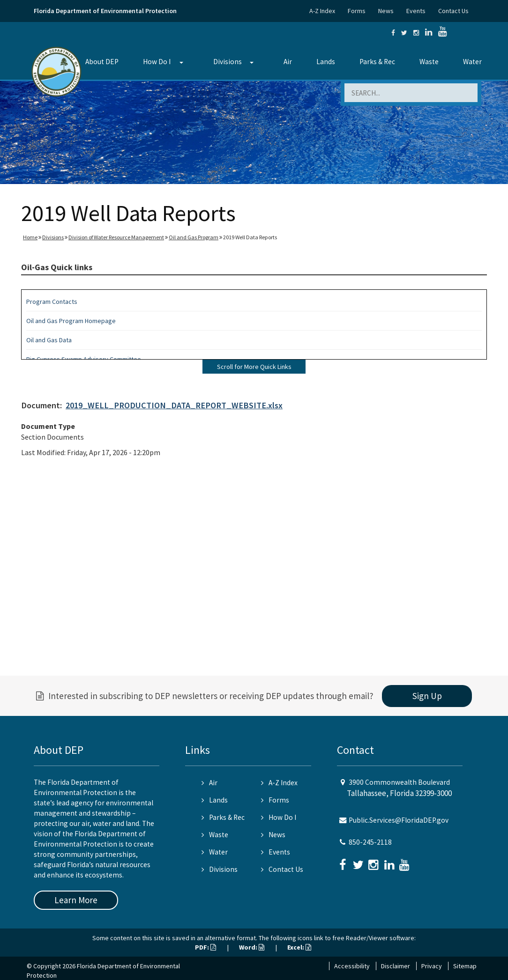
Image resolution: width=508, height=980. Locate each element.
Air (288, 62)
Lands (326, 62)
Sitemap (465, 966)
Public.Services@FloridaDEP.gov (399, 820)
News (386, 11)
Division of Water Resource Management (116, 237)
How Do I (157, 62)
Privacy (432, 966)
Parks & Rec (377, 62)
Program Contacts (52, 302)
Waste (429, 62)
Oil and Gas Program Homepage (71, 321)
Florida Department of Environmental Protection (105, 11)
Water (472, 62)
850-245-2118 (370, 842)
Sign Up (427, 696)
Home (30, 237)
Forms (357, 11)
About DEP (102, 62)
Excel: (299, 947)
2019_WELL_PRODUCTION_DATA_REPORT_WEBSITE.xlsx (174, 405)
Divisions (228, 62)
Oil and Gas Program (194, 237)
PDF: (205, 947)
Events (416, 11)
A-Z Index (322, 11)
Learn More (76, 900)
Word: (252, 947)
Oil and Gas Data (49, 340)
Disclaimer (396, 966)
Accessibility (352, 966)
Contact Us (453, 11)
